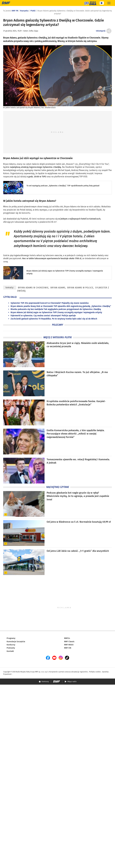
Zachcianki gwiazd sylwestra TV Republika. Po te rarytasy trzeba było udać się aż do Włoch (54, 319)
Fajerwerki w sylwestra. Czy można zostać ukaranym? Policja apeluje (43, 316)
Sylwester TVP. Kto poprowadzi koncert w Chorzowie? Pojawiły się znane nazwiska (50, 303)
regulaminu (84, 672)
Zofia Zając (34, 31)
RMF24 (67, 638)
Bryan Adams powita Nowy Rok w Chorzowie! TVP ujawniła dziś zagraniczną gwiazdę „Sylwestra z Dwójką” (61, 306)
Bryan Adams (11, 158)
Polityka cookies (95, 672)
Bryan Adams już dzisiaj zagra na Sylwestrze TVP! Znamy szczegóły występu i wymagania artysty (56, 312)
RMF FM (15, 11)
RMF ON (68, 648)
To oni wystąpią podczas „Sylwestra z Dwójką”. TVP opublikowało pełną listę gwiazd (63, 186)
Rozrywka (24, 11)
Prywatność (7, 674)
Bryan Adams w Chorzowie (33, 288)
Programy (11, 638)
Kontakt (10, 651)
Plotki (33, 11)
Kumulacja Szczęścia (16, 642)
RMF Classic (69, 642)
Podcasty (11, 648)
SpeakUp (105, 672)
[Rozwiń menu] (109, 3)
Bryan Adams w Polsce (80, 288)
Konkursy (11, 645)
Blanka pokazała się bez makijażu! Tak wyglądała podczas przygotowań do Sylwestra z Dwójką (56, 309)
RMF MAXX (69, 645)
